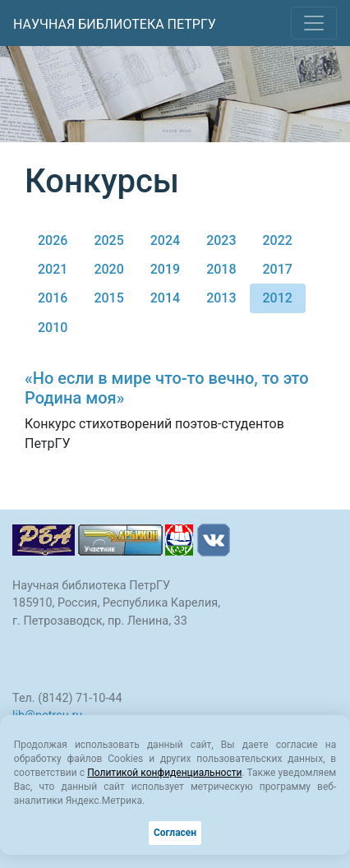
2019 (165, 269)
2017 (278, 269)
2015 (108, 298)
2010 (53, 328)
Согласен (175, 833)
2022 (278, 240)
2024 (165, 240)
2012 (278, 298)
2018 (221, 269)
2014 (165, 298)
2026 (53, 240)
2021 (53, 269)
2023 (221, 240)
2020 (108, 269)
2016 (53, 298)
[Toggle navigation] (314, 23)
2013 (221, 298)
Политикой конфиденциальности (164, 773)
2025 (108, 240)
